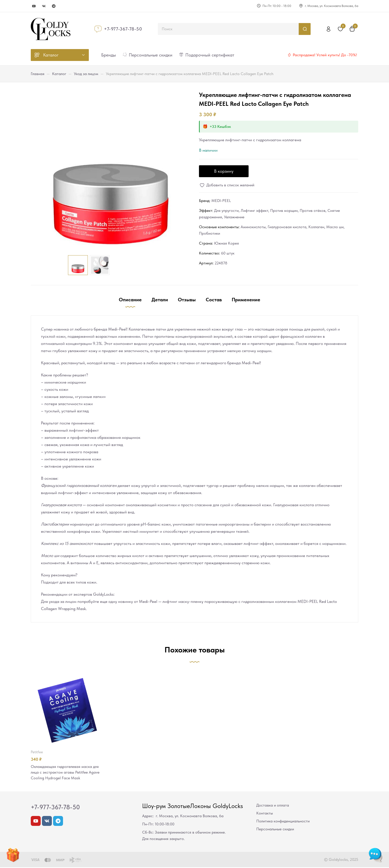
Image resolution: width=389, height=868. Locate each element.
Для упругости (226, 210)
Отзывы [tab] (187, 300)
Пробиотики (210, 233)
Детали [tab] (160, 300)
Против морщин (284, 210)
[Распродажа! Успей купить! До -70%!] (289, 55)
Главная (38, 74)
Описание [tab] (130, 300)
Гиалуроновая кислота (287, 227)
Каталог (59, 74)
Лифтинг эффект (254, 210)
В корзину (224, 171)
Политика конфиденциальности (283, 822)
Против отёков (313, 210)
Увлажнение (234, 217)
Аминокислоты (253, 227)
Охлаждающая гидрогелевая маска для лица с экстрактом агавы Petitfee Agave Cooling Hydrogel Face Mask (67, 773)
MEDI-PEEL (221, 201)
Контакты (265, 814)
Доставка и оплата (273, 806)
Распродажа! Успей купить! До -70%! (325, 55)
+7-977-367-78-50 (123, 29)
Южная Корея (227, 243)
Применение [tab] (246, 300)
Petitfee (37, 752)
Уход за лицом (86, 74)
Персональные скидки (275, 830)
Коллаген (316, 227)
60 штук (228, 253)
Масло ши (335, 227)
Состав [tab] (214, 300)
